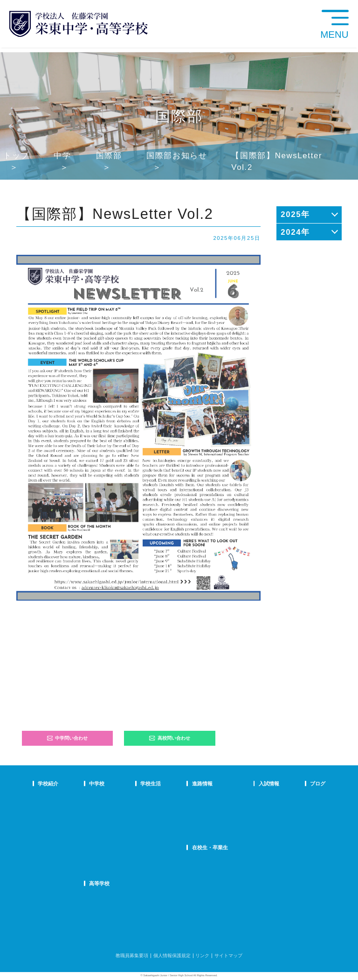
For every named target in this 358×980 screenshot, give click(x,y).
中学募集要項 (256, 810)
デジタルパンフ (54, 870)
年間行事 (166, 799)
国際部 (109, 156)
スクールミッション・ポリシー (70, 822)
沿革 (42, 846)
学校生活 (167, 784)
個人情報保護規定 (172, 955)
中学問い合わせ (68, 738)
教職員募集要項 (132, 955)
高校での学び (130, 899)
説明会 (295, 822)
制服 (162, 822)
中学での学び (130, 799)
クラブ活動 (169, 810)
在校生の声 (128, 822)
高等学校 (126, 883)
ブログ (296, 784)
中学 (62, 156)
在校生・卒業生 (211, 847)
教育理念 (47, 810)
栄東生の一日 (130, 810)
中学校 (124, 784)
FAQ (121, 835)
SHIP (199, 863)
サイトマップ (228, 955)
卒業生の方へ (207, 875)
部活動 (295, 846)
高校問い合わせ (170, 738)
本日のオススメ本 (307, 858)
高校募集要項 (256, 846)
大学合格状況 (207, 810)
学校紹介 (48, 784)
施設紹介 (166, 835)
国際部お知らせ (177, 156)
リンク (202, 955)
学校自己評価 (52, 882)
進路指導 (203, 799)
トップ (16, 156)
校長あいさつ (52, 799)
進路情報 (204, 784)
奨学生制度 (254, 858)
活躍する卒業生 (210, 822)
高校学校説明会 (259, 835)
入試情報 (253, 784)
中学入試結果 (256, 822)
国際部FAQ (128, 858)
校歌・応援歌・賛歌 (59, 835)
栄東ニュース (302, 799)
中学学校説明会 (259, 799)
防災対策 (47, 858)
